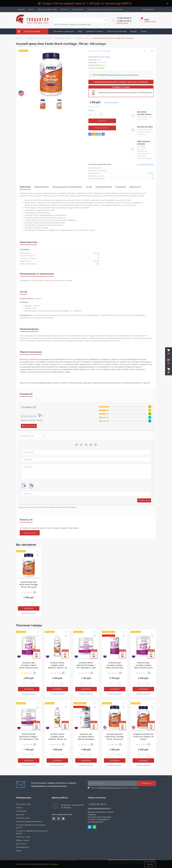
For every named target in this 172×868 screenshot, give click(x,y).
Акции (57, 37)
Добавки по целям (95, 31)
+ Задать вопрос (30, 533)
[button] (169, 371)
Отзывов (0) (121, 187)
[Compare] (152, 51)
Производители (23, 847)
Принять (150, 864)
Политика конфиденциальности (110, 788)
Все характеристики (145, 164)
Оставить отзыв (144, 500)
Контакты (64, 9)
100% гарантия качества (142, 142)
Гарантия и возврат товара (47, 9)
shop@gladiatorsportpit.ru (99, 808)
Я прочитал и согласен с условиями (114, 788)
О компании (21, 811)
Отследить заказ (78, 9)
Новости (20, 808)
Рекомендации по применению (67, 187)
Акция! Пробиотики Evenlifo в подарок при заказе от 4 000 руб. (121, 82)
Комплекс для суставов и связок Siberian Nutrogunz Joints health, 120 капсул (86, 739)
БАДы (80, 31)
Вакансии (20, 815)
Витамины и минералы (64, 31)
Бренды (134, 31)
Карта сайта (21, 844)
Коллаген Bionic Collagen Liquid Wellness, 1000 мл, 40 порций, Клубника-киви (57, 668)
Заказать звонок (122, 23)
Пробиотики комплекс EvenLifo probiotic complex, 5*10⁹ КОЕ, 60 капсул (125, 92)
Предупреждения (104, 187)
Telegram (90, 827)
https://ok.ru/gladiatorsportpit (59, 819)
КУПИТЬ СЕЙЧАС (103, 128)
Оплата (31, 9)
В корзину (103, 121)
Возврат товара (23, 840)
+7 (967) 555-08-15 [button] (98, 804)
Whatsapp (94, 827)
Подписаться (146, 783)
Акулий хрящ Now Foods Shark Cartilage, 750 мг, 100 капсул (29, 584)
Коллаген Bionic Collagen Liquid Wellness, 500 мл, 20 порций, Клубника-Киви (57, 739)
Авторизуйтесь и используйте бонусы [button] (123, 75)
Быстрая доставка (143, 127)
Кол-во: (91, 110)
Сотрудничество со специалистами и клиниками (105, 9)
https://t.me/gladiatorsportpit (63, 819)
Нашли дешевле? (111, 102)
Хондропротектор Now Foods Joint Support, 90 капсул (143, 737)
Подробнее (54, 864)
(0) (109, 51)
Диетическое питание (117, 31)
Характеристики (41, 187)
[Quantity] (96, 114)
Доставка (21, 9)
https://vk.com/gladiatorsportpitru (54, 819)
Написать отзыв (29, 426)
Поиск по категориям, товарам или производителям (72, 24)
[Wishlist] (145, 51)
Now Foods (105, 57)
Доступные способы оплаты (142, 113)
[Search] (106, 20)
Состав (89, 187)
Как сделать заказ (23, 804)
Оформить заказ (150, 21)
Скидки (144, 31)
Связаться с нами (23, 837)
